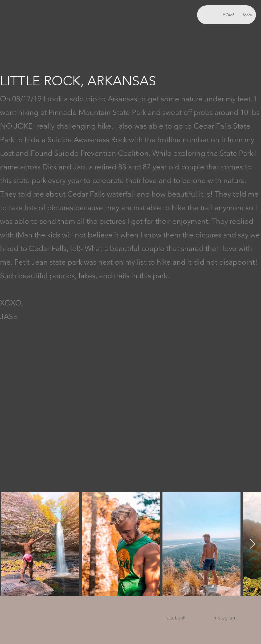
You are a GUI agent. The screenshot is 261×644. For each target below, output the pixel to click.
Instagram (225, 617)
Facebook (175, 617)
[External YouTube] (130, 412)
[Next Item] (253, 544)
